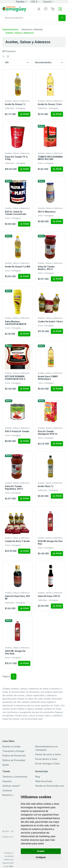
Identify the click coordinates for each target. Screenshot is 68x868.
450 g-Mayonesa (47, 212)
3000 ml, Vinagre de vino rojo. (15, 652)
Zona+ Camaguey (46, 163)
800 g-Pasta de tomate (17, 431)
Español (48, 2)
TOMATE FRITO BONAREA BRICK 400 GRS (50, 158)
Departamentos (10, 29)
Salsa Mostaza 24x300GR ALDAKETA (16, 323)
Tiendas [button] (20, 2)
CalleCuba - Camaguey (15, 108)
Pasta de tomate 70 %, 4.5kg (17, 158)
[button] (53, 9)
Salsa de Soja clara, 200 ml (17, 597)
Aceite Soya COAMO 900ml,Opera (48, 378)
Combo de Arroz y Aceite (17, 541)
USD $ (34, 2)
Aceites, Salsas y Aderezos (20, 33)
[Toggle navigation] (60, 9)
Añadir (24, 114)
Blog (38, 777)
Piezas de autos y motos (48, 754)
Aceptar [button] (41, 851)
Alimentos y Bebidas (32, 29)
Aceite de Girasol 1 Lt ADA (18, 267)
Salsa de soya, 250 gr (49, 596)
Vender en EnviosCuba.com (50, 786)
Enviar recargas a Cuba (47, 764)
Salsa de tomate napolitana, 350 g (14, 488)
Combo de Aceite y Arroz (50, 322)
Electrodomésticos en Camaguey (47, 748)
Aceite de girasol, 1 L (15, 104)
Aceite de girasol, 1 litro (50, 104)
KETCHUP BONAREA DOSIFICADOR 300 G (15, 378)
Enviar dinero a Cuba (46, 759)
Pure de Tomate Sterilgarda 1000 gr (48, 433)
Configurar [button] (41, 857)
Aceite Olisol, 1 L (46, 486)
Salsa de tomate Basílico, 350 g (46, 268)
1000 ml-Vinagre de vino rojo (50, 542)
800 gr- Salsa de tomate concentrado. (16, 213)
